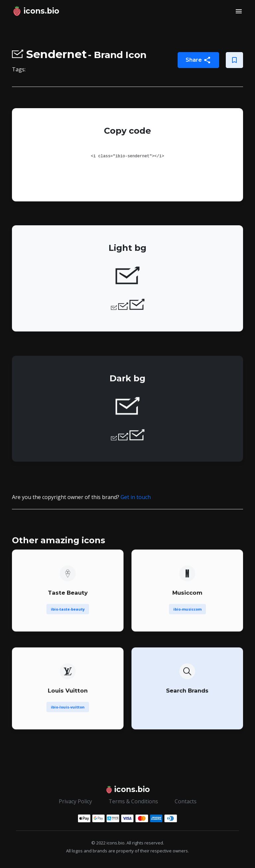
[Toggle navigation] (239, 11)
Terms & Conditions (133, 801)
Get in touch (136, 497)
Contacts (186, 801)
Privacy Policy (75, 801)
